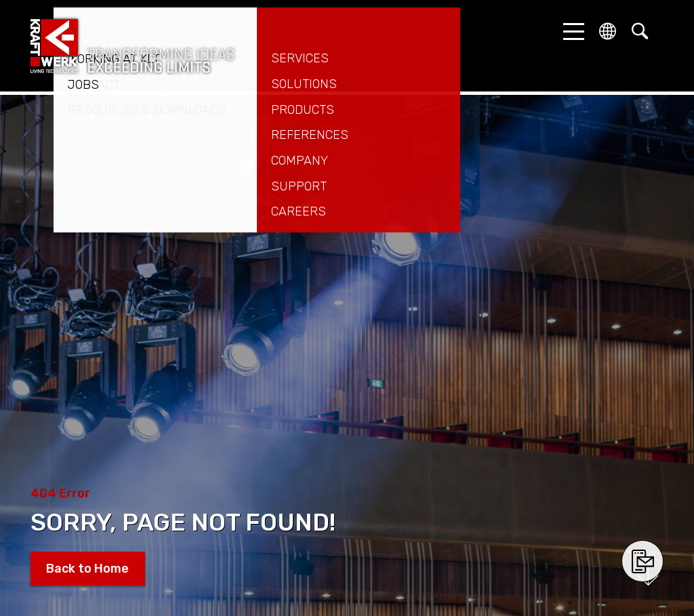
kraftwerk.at (132, 46)
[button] (570, 31)
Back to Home (87, 569)
